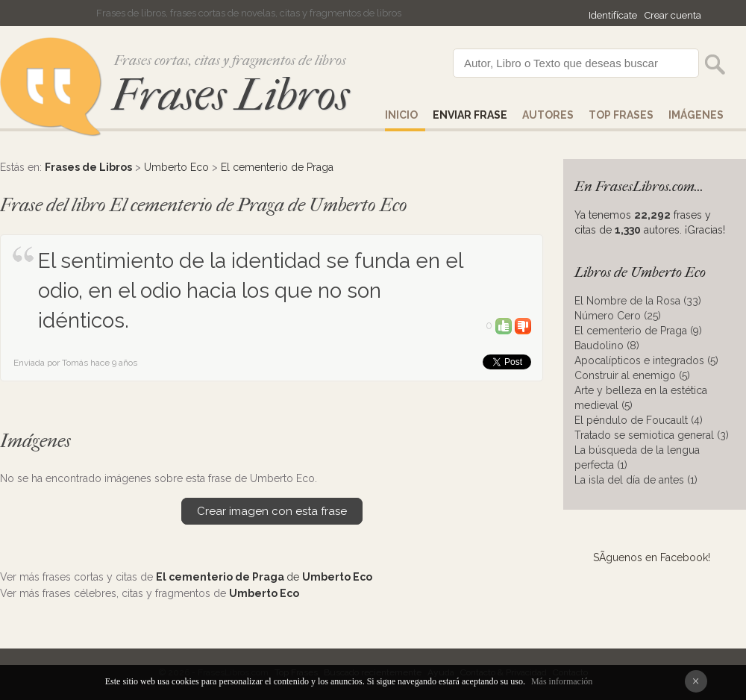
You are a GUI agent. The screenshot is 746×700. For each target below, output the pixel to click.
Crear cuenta (673, 15)
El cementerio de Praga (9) (638, 331)
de (264, 577)
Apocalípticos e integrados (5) (646, 360)
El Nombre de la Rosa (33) (638, 301)
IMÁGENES (696, 115)
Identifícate (613, 15)
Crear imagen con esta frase (272, 511)
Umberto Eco (176, 167)
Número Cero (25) (618, 316)
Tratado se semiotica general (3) (652, 435)
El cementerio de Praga (277, 167)
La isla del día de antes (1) (636, 480)
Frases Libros (231, 95)
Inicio (401, 115)
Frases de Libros (88, 167)
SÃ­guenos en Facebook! (652, 557)
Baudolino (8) (607, 346)
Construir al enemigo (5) (632, 375)
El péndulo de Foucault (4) (639, 420)
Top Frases (621, 115)
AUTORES (548, 115)
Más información (562, 681)
